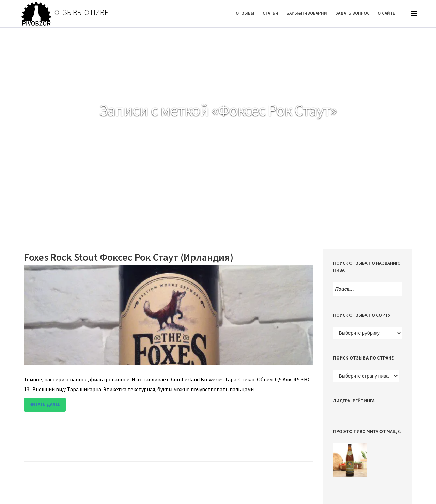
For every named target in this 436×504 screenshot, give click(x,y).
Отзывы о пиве (81, 12)
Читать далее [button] (45, 404)
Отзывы (245, 13)
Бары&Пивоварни (307, 13)
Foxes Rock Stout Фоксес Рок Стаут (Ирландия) (129, 257)
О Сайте (386, 13)
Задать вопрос (352, 13)
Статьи (270, 13)
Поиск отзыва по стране (363, 358)
